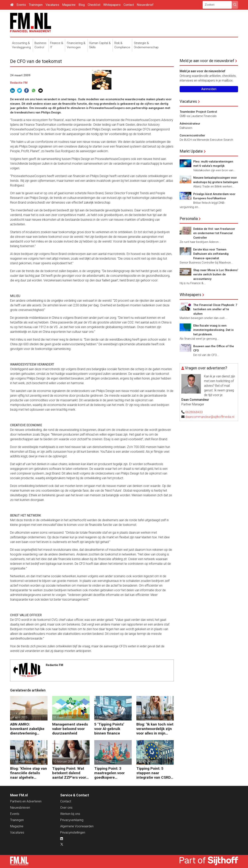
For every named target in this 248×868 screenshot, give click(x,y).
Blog (82, 5)
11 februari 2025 (21, 762)
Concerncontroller (192, 135)
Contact (129, 5)
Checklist (94, 5)
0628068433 (194, 412)
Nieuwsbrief (145, 5)
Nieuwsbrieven (20, 808)
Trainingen (36, 5)
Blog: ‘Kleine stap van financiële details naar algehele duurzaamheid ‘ (29, 773)
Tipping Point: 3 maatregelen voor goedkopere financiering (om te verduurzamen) (111, 773)
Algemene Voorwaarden (77, 826)
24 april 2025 (19, 717)
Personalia (189, 219)
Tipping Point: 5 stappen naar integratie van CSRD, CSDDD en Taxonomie (154, 773)
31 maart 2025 (62, 717)
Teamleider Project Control (198, 112)
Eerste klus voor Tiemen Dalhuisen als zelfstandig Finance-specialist (211, 254)
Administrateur (190, 124)
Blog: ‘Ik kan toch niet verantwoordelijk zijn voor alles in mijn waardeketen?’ (155, 729)
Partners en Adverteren (26, 801)
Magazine (69, 5)
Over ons (66, 808)
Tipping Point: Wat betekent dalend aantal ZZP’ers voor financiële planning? (70, 773)
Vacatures (52, 5)
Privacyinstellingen (73, 832)
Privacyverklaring (72, 820)
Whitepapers (112, 5)
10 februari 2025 (64, 762)
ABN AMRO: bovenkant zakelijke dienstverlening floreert (27, 729)
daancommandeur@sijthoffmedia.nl (210, 417)
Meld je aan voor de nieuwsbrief (207, 61)
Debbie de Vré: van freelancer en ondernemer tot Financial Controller (214, 233)
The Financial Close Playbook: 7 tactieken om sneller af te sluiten (215, 309)
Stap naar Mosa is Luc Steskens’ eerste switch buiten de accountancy (216, 275)
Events (21, 5)
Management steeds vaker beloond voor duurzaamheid (70, 729)
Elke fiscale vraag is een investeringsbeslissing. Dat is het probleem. (213, 330)
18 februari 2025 (106, 717)
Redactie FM (19, 83)
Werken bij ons (70, 814)
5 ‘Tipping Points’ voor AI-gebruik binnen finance (109, 729)
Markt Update (191, 151)
